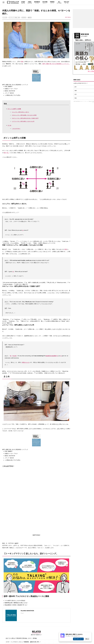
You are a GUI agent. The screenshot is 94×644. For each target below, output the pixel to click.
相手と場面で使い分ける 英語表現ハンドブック (15, 85)
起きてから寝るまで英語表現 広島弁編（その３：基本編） (22, 638)
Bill (13, 219)
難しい (67, 144)
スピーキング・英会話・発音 (14, 17)
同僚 (22, 62)
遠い (23, 291)
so (13, 272)
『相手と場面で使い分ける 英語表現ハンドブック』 (55, 64)
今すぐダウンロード (78, 639)
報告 (7, 347)
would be (48, 356)
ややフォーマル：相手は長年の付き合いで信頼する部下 (25, 118)
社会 (19, 208)
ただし (40, 319)
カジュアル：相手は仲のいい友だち (21, 112)
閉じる (87, 639)
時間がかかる (26, 362)
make (33, 302)
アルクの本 (5, 17)
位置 (27, 199)
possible (54, 356)
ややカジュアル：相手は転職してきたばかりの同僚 (24, 115)
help (21, 219)
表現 (7, 212)
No (11, 356)
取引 (5, 153)
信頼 (25, 336)
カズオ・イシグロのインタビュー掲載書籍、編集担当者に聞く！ (23, 642)
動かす (23, 221)
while (43, 260)
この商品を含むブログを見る (12, 95)
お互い (59, 429)
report (22, 345)
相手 (6, 308)
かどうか (26, 321)
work (20, 302)
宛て (24, 263)
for (41, 302)
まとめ (9, 125)
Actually (14, 356)
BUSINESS (24, 17)
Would (59, 283)
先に (8, 153)
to (23, 230)
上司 (59, 329)
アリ (8, 304)
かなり (58, 424)
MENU (3, 2)
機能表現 (30, 17)
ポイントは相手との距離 (14, 109)
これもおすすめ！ (16, 129)
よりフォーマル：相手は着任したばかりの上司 (23, 121)
